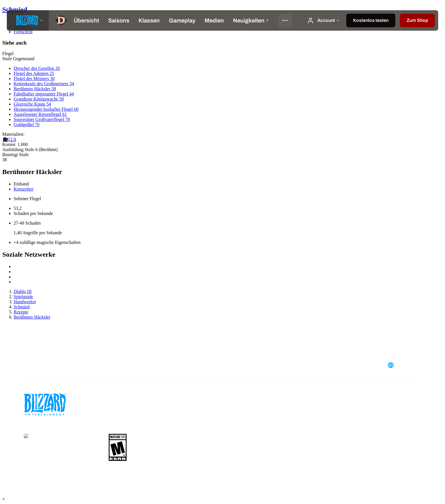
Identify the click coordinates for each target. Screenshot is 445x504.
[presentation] (28, 20)
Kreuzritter (24, 189)
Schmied (15, 9)
